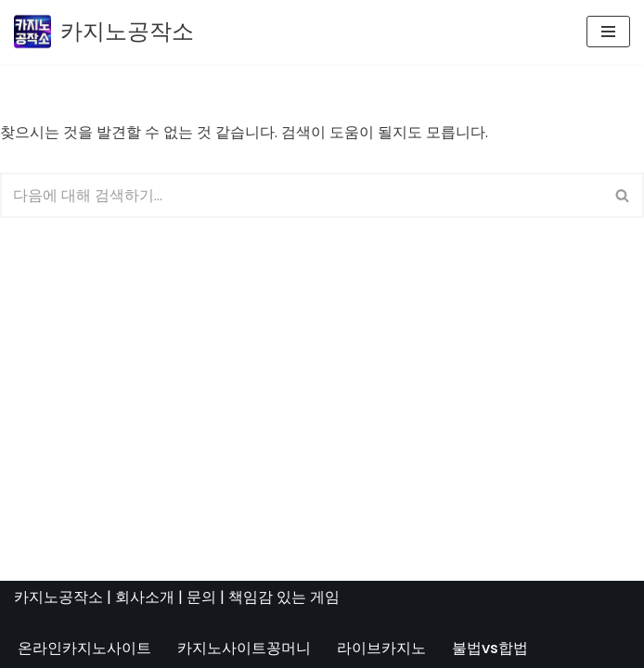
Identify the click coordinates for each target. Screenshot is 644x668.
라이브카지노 (381, 648)
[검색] (301, 195)
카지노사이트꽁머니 (244, 648)
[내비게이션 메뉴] (608, 32)
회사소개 (145, 597)
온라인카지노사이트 (84, 648)
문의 (201, 597)
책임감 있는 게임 (284, 597)
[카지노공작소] (104, 32)
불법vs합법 (490, 648)
